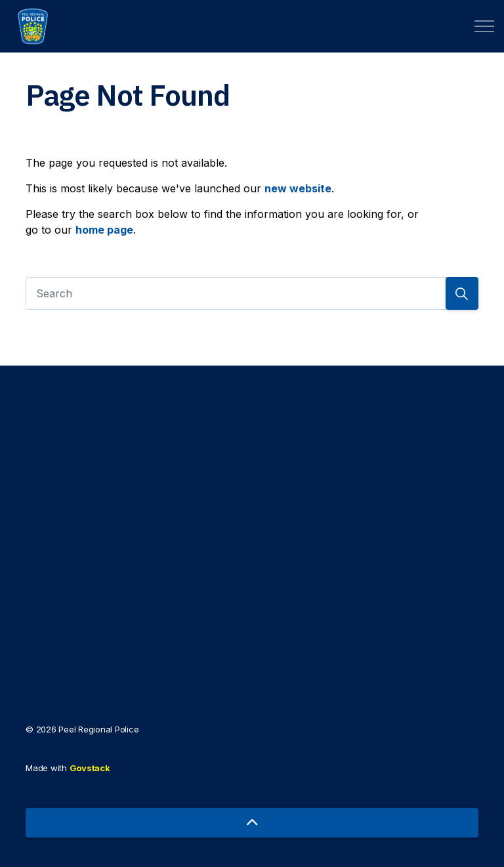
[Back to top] (252, 823)
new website (298, 188)
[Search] (252, 293)
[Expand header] (484, 26)
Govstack (90, 768)
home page (104, 230)
